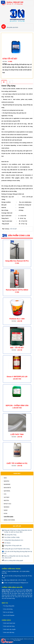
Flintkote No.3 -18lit (17, 319)
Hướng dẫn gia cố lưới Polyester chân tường (17, 549)
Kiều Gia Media (17, 640)
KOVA (6, 513)
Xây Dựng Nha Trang (10, 535)
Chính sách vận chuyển (9, 629)
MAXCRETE (7, 488)
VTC (5, 494)
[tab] (4, 82)
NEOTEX (6, 500)
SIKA (5, 478)
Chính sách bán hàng (9, 626)
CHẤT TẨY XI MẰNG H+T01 (17, 463)
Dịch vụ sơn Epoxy (8, 612)
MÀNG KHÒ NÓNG (9, 520)
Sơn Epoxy (7, 543)
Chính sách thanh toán (9, 623)
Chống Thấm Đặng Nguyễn (17, 639)
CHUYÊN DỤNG (9, 517)
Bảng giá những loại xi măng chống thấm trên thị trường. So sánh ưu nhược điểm (18, 531)
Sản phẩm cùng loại (19, 235)
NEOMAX (7, 507)
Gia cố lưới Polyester (9, 615)
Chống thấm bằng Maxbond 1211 (14, 540)
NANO (6, 510)
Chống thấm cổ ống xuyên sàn (13, 546)
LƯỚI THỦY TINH (17, 434)
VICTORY (7, 497)
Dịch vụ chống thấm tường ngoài (14, 560)
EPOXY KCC (7, 504)
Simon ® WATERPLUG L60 (17, 377)
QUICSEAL (7, 491)
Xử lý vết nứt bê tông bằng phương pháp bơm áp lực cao (17, 552)
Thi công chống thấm (9, 606)
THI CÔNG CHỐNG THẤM (12, 537)
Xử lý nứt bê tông (8, 609)
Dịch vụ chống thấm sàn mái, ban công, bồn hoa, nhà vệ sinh (16, 557)
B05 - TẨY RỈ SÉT (17, 348)
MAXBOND (7, 484)
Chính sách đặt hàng (9, 632)
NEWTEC (7, 481)
